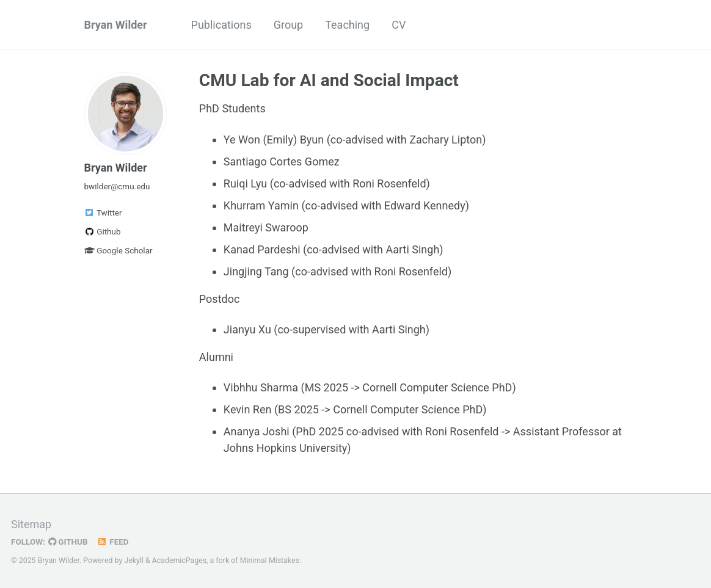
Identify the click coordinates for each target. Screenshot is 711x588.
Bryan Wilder (116, 25)
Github (103, 231)
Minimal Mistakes (270, 561)
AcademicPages (179, 561)
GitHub (68, 542)
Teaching (347, 25)
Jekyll (134, 561)
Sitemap (31, 524)
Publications (221, 25)
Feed (113, 542)
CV (399, 25)
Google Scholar (119, 250)
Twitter (103, 212)
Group (288, 25)
